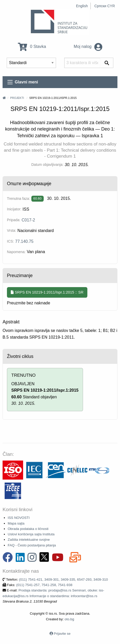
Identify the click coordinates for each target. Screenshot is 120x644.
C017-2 (28, 220)
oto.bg (69, 619)
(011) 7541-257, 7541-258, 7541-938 (44, 585)
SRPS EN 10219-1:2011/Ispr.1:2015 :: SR (47, 292)
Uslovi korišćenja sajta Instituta (31, 534)
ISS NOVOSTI (19, 518)
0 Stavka (32, 46)
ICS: (10, 241)
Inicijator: (14, 209)
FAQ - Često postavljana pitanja (32, 545)
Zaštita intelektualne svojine (29, 540)
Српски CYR (105, 6)
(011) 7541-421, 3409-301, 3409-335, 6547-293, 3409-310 (63, 579)
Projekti (17, 98)
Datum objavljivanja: (47, 165)
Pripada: (14, 220)
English (82, 6)
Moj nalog (88, 46)
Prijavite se (62, 634)
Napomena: (16, 252)
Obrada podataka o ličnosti (28, 529)
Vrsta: (12, 230)
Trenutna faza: (19, 199)
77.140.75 (24, 241)
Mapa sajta (16, 523)
